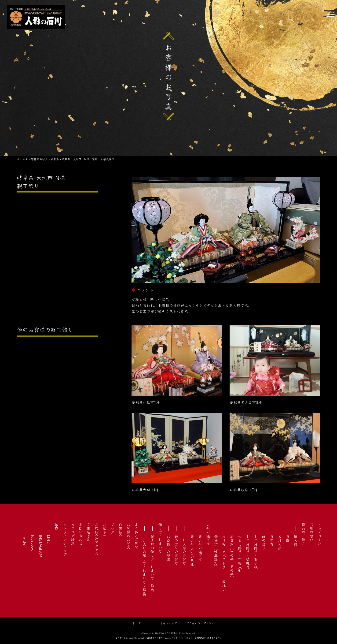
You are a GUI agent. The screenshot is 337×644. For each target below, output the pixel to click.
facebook (33, 543)
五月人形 (280, 542)
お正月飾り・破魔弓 (248, 552)
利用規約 (201, 638)
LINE (49, 539)
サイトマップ (169, 623)
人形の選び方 (208, 534)
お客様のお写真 (128, 536)
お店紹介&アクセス (97, 539)
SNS (57, 527)
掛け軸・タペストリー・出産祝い (224, 563)
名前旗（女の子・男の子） (232, 557)
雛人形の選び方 (200, 548)
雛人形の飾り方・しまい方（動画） (152, 565)
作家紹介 (121, 530)
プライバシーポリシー (200, 623)
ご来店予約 (89, 532)
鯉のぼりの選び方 (176, 550)
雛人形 (296, 540)
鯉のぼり (264, 542)
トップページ (319, 534)
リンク (137, 623)
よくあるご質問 (136, 536)
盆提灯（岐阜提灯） (216, 552)
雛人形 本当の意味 (192, 551)
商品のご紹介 (304, 534)
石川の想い (311, 532)
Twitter (25, 541)
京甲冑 (272, 540)
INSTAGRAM (41, 546)
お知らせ (105, 530)
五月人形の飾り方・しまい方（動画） (144, 567)
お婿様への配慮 (168, 548)
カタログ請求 (73, 534)
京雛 (288, 539)
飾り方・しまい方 (160, 538)
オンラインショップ (65, 540)
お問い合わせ (81, 534)
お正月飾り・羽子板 (256, 552)
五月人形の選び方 (184, 550)
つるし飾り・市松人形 (240, 554)
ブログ (113, 528)
